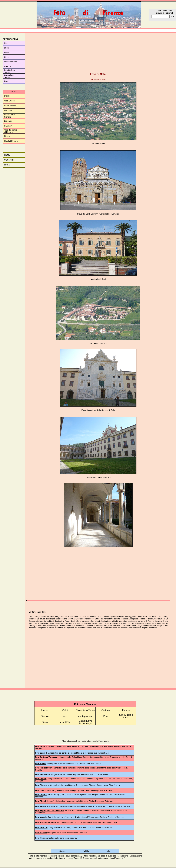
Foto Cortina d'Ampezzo (46, 757)
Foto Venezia (41, 817)
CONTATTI (9, 160)
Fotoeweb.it (104, 741)
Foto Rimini (40, 801)
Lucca (6, 48)
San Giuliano (9, 70)
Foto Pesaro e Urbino (45, 806)
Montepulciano (11, 62)
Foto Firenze (41, 785)
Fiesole (7, 136)
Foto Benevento (42, 774)
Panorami (8, 126)
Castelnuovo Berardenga (85, 722)
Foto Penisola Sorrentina (47, 768)
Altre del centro (11, 130)
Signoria (8, 117)
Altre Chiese (9, 101)
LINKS (7, 165)
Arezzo (7, 52)
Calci (6, 81)
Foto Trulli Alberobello (45, 822)
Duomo (7, 96)
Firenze (45, 716)
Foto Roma (40, 746)
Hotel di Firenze (11, 141)
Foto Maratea (41, 833)
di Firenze (8, 132)
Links (108, 851)
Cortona (8, 66)
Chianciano (9, 75)
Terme (6, 72)
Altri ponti (8, 111)
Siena (7, 57)
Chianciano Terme (85, 710)
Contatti (63, 851)
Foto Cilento (41, 779)
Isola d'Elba (65, 722)
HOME (7, 155)
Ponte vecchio (10, 106)
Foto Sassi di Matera (44, 753)
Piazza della (9, 115)
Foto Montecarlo (43, 838)
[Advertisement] (98, 52)
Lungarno (8, 121)
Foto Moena (41, 764)
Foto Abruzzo (41, 827)
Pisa (6, 43)
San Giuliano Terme (126, 716)
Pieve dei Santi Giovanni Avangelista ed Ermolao (98, 214)
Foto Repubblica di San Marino (49, 810)
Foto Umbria (41, 795)
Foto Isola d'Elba (43, 790)
